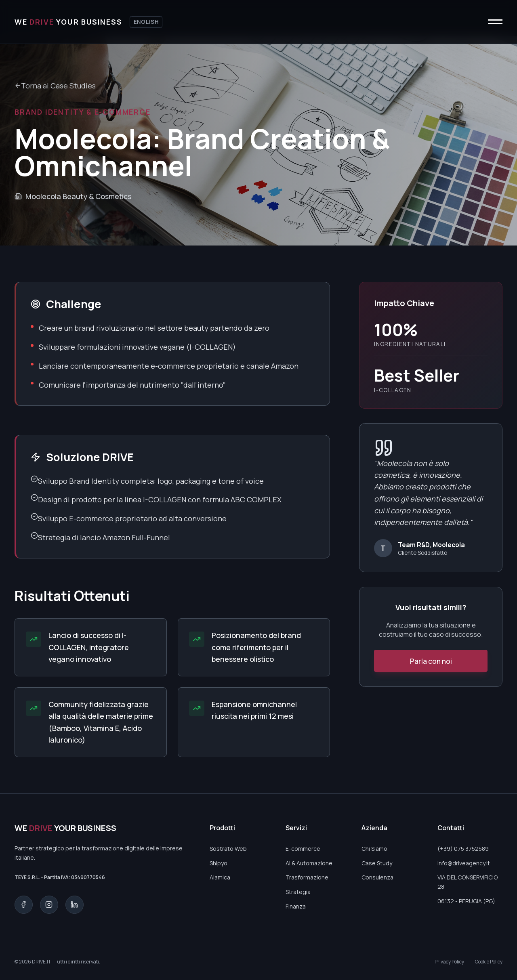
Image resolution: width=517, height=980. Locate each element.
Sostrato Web (228, 849)
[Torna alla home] (68, 22)
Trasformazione (307, 877)
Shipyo (219, 863)
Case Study (377, 863)
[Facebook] (24, 905)
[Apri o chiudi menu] (497, 22)
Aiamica (220, 877)
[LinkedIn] (75, 905)
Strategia (298, 892)
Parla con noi (431, 661)
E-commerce (303, 849)
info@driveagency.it (464, 863)
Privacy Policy (449, 962)
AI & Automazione (309, 863)
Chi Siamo (374, 849)
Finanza (296, 906)
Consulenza (377, 877)
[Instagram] (49, 905)
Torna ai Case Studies (55, 86)
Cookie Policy (489, 962)
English (146, 22)
